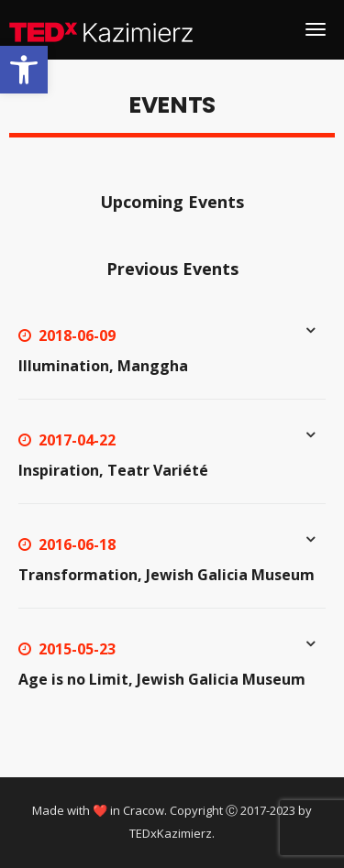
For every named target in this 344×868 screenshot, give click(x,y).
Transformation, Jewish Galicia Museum (166, 575)
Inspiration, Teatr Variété (113, 470)
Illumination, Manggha (103, 366)
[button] (24, 70)
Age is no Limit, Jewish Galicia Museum (162, 679)
